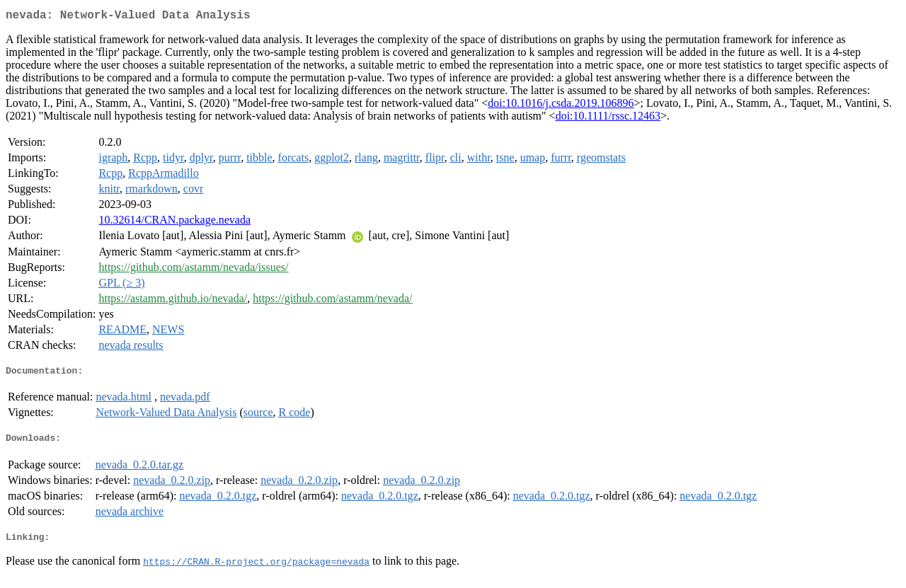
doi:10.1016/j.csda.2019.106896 (561, 106)
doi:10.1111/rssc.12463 (608, 119)
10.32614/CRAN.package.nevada (174, 223)
